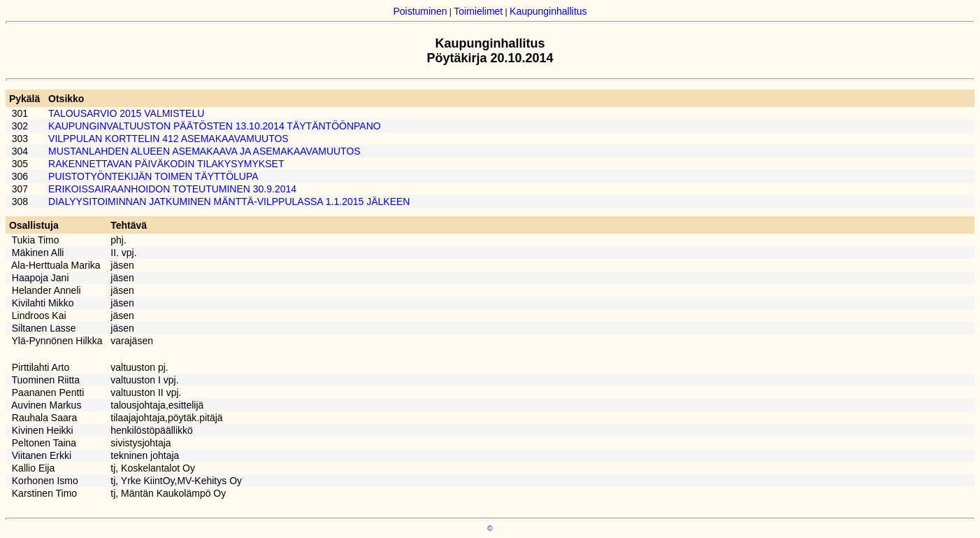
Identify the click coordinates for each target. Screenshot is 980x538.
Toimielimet (478, 11)
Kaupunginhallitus (548, 11)
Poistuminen (420, 11)
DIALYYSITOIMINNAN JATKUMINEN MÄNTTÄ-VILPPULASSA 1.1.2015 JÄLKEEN (229, 201)
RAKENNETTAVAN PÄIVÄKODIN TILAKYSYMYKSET (166, 164)
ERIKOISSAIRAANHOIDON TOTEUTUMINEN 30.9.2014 (172, 189)
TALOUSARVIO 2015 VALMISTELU (126, 113)
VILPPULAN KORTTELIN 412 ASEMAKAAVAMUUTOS (168, 139)
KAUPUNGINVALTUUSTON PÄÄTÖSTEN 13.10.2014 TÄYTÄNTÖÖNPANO (215, 126)
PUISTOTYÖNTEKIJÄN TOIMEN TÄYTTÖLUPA (153, 176)
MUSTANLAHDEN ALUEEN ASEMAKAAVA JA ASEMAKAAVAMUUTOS (204, 151)
